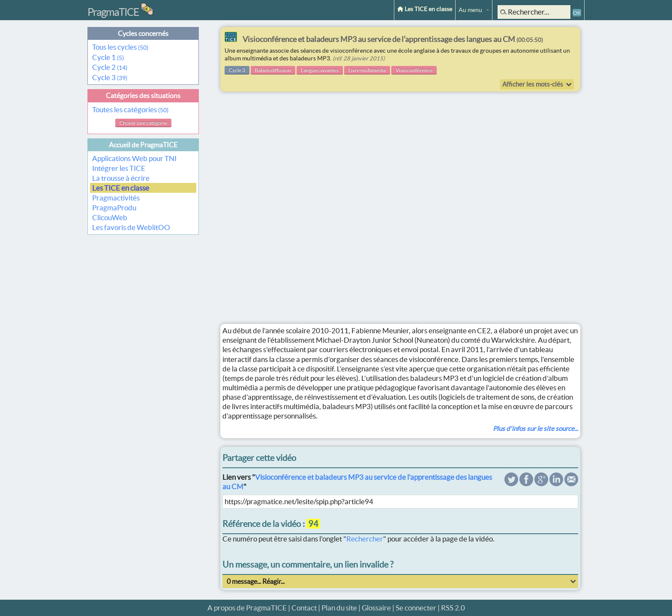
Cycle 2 (110, 67)
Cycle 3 (110, 77)
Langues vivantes (320, 70)
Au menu (470, 10)
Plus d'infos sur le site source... (535, 429)
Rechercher (365, 539)
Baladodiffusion (273, 70)
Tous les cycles (120, 47)
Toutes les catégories (130, 109)
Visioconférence (414, 70)
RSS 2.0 (453, 608)
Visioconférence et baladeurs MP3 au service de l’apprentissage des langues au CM (393, 39)
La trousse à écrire (121, 178)
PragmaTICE (113, 12)
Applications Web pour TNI (134, 158)
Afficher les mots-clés (533, 84)
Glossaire (376, 608)
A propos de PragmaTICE (247, 608)
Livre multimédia (367, 70)
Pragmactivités (116, 198)
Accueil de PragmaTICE (143, 145)
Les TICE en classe (425, 9)
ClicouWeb (110, 217)
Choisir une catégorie (143, 123)
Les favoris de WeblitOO (131, 227)
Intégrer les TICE (119, 168)
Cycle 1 (108, 57)
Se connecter (416, 608)
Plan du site (339, 608)
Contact (304, 608)
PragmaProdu (114, 208)
